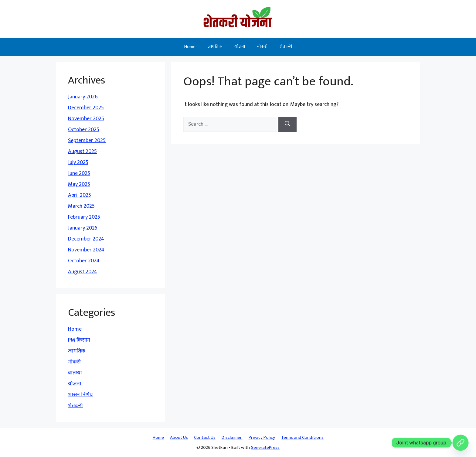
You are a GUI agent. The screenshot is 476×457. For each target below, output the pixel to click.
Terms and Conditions (302, 437)
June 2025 (79, 173)
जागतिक (215, 47)
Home (190, 47)
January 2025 (83, 228)
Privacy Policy (262, 437)
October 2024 (84, 261)
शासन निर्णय (80, 395)
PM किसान (79, 340)
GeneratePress (265, 447)
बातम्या (75, 373)
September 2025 (87, 141)
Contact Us (205, 437)
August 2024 (83, 272)
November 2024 (86, 250)
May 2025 (79, 184)
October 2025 (84, 130)
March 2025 (81, 206)
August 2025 (82, 152)
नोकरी (262, 47)
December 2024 (86, 239)
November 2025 (86, 119)
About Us (179, 437)
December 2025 (86, 108)
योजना (240, 47)
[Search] (287, 124)
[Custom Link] (461, 443)
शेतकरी (286, 47)
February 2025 (84, 217)
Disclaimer (232, 437)
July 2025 (78, 162)
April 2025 (80, 195)
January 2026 (83, 97)
